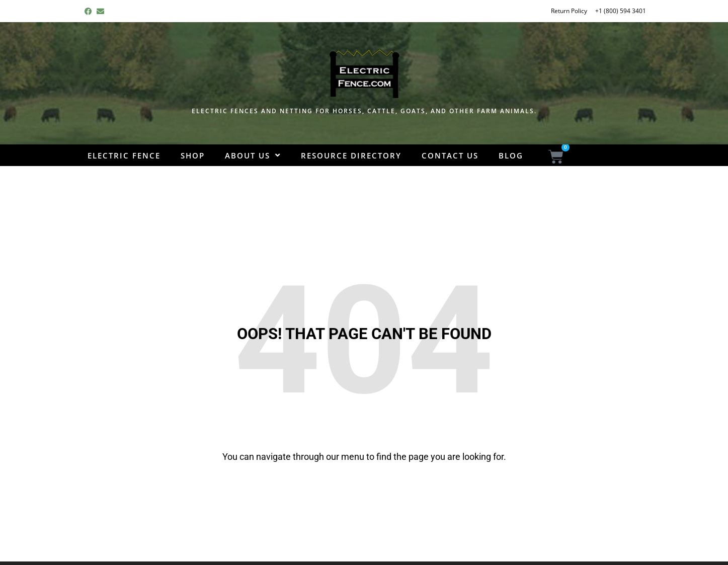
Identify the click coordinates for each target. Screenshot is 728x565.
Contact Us (450, 155)
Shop (193, 155)
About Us (253, 156)
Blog (511, 155)
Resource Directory (351, 155)
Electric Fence (124, 155)
